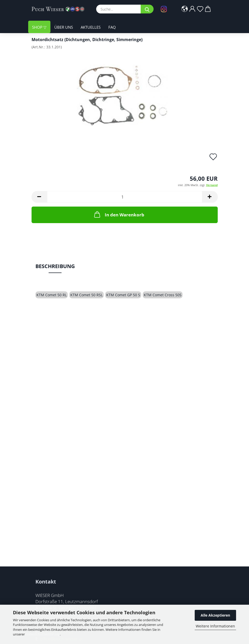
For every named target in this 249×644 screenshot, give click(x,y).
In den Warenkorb (119, 214)
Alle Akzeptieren (215, 615)
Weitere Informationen (215, 626)
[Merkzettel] (200, 9)
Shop (38, 27)
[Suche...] (147, 9)
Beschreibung (55, 266)
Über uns (64, 27)
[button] (185, 9)
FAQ (112, 27)
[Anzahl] (125, 197)
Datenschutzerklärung (43, 634)
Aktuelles (91, 27)
